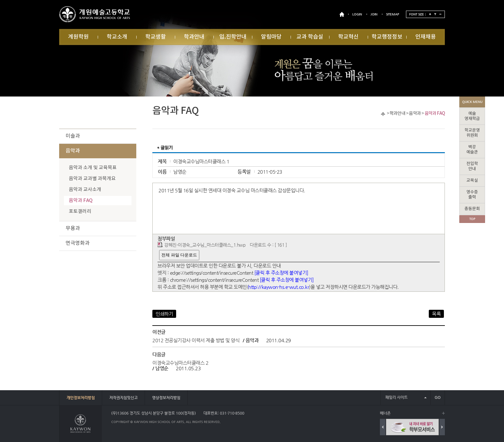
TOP (472, 219)
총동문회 (472, 209)
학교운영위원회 (472, 133)
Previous (383, 427)
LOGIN (357, 14)
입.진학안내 (233, 37)
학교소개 (117, 37)
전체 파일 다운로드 (179, 255)
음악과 (415, 114)
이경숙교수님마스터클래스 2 (180, 363)
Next (442, 427)
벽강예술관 (472, 150)
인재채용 (426, 37)
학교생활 (156, 37)
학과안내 (194, 37)
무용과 (73, 228)
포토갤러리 (80, 212)
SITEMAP (393, 14)
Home (383, 114)
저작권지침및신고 (123, 398)
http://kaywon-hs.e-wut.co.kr (279, 287)
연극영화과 (78, 243)
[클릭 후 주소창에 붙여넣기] (281, 273)
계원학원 (78, 37)
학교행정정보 (387, 37)
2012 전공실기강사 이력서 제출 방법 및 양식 (196, 340)
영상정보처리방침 (166, 398)
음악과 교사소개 (85, 190)
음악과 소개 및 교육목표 (93, 168)
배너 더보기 (443, 413)
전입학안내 (472, 166)
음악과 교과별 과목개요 (92, 179)
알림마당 (271, 37)
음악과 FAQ (435, 114)
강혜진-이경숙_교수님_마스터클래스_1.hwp (205, 245)
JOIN (374, 14)
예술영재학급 (472, 116)
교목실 (472, 181)
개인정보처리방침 (81, 398)
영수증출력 (472, 195)
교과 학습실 (310, 37)
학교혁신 (348, 37)
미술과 (73, 136)
